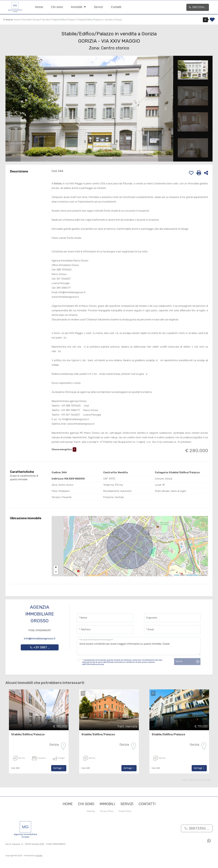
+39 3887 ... (40, 647)
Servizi (98, 7)
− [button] (56, 572)
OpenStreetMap (192, 575)
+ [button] (56, 568)
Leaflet (176, 575)
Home (39, 7)
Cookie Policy (125, 811)
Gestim (39, 856)
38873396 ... (198, 7)
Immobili (78, 7)
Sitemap (91, 811)
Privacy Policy (107, 811)
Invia (179, 661)
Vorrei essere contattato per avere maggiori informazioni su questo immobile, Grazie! (139, 646)
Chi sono (57, 7)
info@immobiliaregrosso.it (40, 638)
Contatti (116, 7)
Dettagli (59, 768)
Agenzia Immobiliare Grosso (40, 614)
